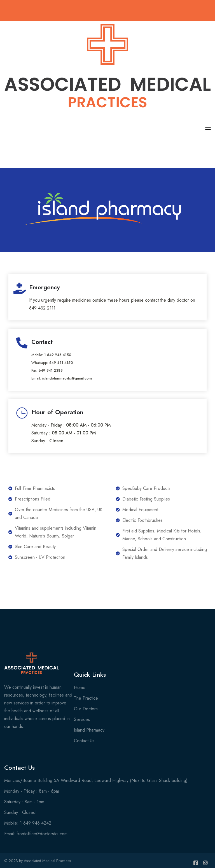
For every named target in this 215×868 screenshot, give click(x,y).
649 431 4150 (61, 363)
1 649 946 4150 (58, 355)
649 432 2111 (42, 308)
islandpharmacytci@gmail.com (67, 378)
